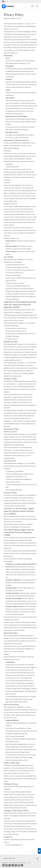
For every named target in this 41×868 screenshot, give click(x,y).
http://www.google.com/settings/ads (15, 736)
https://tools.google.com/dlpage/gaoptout (16, 744)
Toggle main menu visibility (33, 5)
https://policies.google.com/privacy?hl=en (17, 702)
